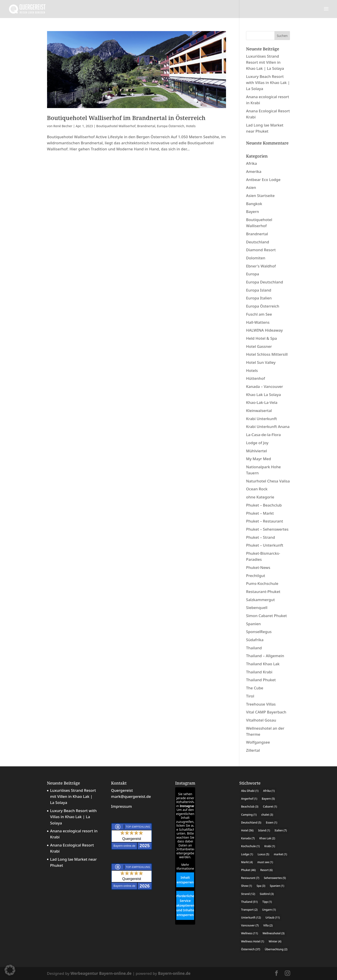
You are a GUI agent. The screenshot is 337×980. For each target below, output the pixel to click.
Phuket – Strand (260, 537)
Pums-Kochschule (262, 583)
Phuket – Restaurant (265, 521)
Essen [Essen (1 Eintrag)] (271, 823)
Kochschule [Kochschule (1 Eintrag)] (250, 846)
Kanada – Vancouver (265, 386)
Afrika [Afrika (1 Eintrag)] (269, 791)
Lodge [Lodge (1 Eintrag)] (247, 854)
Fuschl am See (259, 314)
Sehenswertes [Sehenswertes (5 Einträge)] (275, 878)
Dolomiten (256, 258)
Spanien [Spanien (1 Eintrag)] (277, 886)
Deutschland (258, 242)
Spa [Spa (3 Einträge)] (261, 886)
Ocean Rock (257, 489)
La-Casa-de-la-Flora (263, 435)
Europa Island (259, 290)
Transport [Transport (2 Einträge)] (249, 910)
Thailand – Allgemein (265, 656)
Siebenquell (257, 608)
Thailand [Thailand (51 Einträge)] (249, 902)
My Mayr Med (259, 459)
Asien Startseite (260, 196)
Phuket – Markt (260, 513)
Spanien (253, 624)
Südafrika (255, 640)
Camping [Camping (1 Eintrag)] (249, 815)
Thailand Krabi (259, 672)
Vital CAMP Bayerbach (266, 712)
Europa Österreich (171, 126)
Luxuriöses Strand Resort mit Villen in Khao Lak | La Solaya (265, 62)
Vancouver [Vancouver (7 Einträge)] (250, 925)
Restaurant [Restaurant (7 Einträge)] (250, 878)
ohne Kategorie (260, 497)
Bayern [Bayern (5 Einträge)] (268, 799)
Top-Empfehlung (138, 827)
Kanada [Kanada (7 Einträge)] (248, 838)
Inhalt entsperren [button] (185, 880)
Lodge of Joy (257, 443)
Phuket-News (258, 567)
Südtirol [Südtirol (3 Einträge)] (267, 894)
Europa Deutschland (265, 282)
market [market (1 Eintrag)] (280, 854)
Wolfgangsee (258, 742)
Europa (253, 274)
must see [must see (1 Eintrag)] (265, 862)
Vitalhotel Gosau (261, 720)
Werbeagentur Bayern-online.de (101, 973)
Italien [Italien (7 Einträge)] (281, 830)
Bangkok (254, 204)
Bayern (252, 212)
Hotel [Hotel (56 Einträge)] (247, 830)
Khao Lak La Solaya (263, 395)
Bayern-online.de (174, 973)
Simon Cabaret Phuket (266, 616)
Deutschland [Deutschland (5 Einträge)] (251, 823)
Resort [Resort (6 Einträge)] (266, 870)
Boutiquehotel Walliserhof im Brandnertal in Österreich (126, 118)
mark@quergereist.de (131, 796)
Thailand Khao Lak (263, 664)
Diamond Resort (261, 250)
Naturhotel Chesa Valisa (268, 481)
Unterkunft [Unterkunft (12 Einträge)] (251, 918)
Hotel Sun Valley (261, 362)
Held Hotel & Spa (261, 338)
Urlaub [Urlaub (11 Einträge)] (273, 918)
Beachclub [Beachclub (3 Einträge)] (250, 807)
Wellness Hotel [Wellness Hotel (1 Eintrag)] (253, 941)
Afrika (251, 163)
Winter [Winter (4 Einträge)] (275, 941)
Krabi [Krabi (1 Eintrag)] (270, 846)
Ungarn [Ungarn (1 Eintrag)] (269, 910)
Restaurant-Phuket (263, 592)
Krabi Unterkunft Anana (268, 427)
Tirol (250, 696)
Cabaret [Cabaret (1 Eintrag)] (270, 807)
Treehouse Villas (261, 704)
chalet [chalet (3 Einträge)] (267, 815)
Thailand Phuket (261, 680)
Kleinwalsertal (259, 411)
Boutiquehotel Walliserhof (116, 126)
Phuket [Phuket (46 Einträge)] (248, 870)
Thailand (254, 648)
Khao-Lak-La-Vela (262, 402)
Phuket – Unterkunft (265, 545)
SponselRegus (259, 632)
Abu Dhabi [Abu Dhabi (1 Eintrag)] (250, 791)
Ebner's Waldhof (261, 266)
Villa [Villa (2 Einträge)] (268, 925)
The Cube (255, 688)
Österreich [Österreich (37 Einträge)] (251, 949)
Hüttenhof (256, 378)
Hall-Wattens (258, 322)
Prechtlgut (256, 576)
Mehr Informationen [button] (185, 867)
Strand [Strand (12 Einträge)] (248, 894)
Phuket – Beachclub (264, 505)
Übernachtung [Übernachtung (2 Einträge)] (276, 949)
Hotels (191, 126)
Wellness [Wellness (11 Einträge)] (250, 933)
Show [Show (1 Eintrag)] (247, 886)
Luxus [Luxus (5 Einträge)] (263, 854)
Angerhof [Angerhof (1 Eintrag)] (249, 799)
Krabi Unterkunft (261, 419)
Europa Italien (259, 298)
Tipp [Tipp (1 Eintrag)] (267, 902)
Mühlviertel (257, 451)
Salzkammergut (260, 600)
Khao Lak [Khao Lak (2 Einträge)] (267, 838)
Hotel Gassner (259, 346)
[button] (10, 970)
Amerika (254, 171)
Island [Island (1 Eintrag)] (264, 830)
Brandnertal (146, 126)
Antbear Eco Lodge (263, 180)
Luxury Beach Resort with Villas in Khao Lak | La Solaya (268, 83)
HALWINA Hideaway (264, 330)
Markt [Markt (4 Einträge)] (247, 862)
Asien (251, 187)
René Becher (63, 126)
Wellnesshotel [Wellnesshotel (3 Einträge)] (274, 933)
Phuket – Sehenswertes (267, 529)
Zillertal (253, 750)
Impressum (121, 806)
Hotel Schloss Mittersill (267, 354)
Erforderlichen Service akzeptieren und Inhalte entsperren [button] (185, 905)
